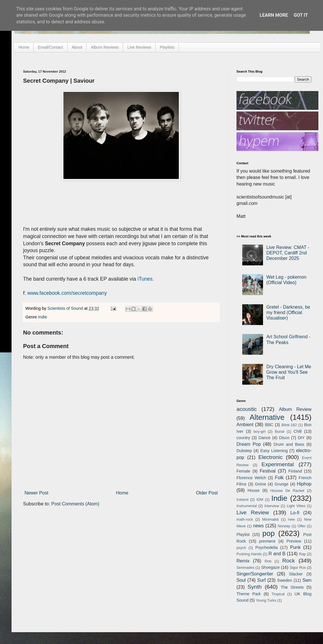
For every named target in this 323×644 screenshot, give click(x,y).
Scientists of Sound (66, 308)
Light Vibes (296, 506)
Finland (295, 471)
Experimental (278, 464)
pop (269, 533)
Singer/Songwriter (255, 574)
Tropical (278, 594)
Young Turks (266, 600)
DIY (301, 438)
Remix (243, 561)
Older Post (207, 493)
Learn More (274, 15)
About (77, 47)
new (291, 519)
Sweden (285, 580)
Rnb (268, 561)
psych (241, 548)
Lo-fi (295, 513)
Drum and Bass (289, 444)
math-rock (245, 519)
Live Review (253, 512)
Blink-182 (289, 425)
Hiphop (304, 484)
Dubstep (244, 451)
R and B (277, 554)
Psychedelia (266, 547)
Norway (284, 526)
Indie (43, 317)
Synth (255, 587)
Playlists (167, 47)
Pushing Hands (249, 554)
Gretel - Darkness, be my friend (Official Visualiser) (288, 312)
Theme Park (249, 594)
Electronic (271, 457)
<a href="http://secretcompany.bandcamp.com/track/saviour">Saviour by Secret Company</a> (81, 197)
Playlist (243, 535)
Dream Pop (249, 444)
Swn (307, 580)
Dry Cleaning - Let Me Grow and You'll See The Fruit (289, 372)
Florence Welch (251, 478)
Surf (261, 580)
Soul (241, 580)
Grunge (281, 484)
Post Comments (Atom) (75, 504)
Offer (301, 526)
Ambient (245, 425)
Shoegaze (270, 567)
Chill (298, 431)
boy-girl (260, 431)
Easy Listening (274, 451)
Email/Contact (50, 47)
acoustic (247, 409)
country (243, 438)
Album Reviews (105, 47)
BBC (269, 425)
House (254, 490)
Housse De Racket (287, 491)
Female (243, 471)
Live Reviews (139, 47)
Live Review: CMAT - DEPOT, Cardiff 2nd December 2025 (288, 253)
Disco (284, 438)
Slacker (296, 574)
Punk (295, 547)
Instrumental (247, 506)
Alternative (267, 417)
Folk (279, 478)
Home (24, 47)
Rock (289, 561)
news (258, 526)
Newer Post (36, 493)
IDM (260, 499)
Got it (301, 15)
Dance (264, 438)
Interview (272, 506)
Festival (267, 471)
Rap (302, 554)
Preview (294, 541)
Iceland (242, 499)
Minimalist (270, 519)
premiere (267, 541)
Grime (261, 484)
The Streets (292, 587)
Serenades (245, 567)
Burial (280, 431)
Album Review (295, 409)
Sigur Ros (298, 567)
